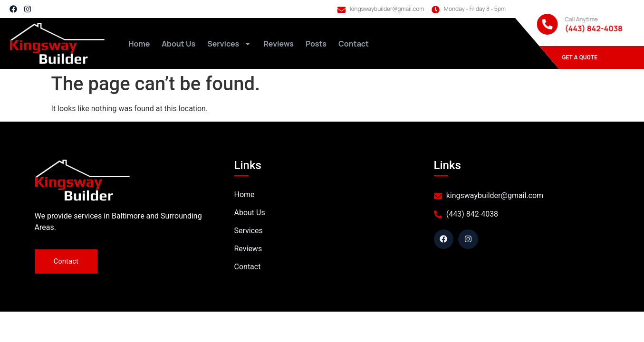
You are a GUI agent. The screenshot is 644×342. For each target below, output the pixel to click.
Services (229, 44)
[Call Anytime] (547, 24)
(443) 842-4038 (593, 28)
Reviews (279, 44)
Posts (316, 44)
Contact (354, 44)
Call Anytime (581, 19)
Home (139, 44)
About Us (178, 44)
